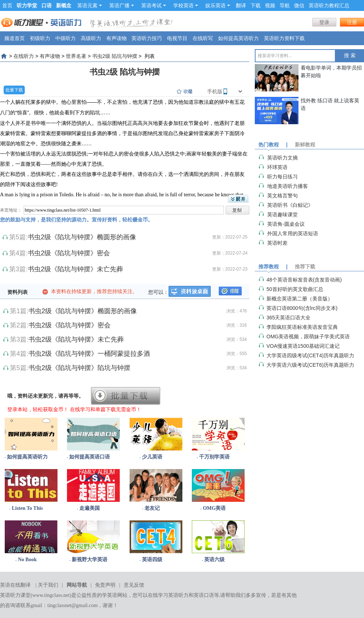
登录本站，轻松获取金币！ (38, 409)
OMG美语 (214, 508)
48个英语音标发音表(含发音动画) (304, 280)
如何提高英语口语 (90, 457)
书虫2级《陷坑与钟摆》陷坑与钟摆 (79, 368)
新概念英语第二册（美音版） (300, 299)
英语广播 (122, 5)
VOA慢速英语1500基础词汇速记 (303, 346)
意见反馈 (134, 585)
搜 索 (350, 56)
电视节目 (177, 38)
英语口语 (204, 595)
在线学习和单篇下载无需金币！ (106, 409)
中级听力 (66, 38)
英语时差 (277, 243)
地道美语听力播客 (288, 186)
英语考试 (154, 5)
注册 (352, 22)
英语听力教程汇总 (329, 5)
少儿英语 (152, 457)
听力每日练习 (282, 177)
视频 (270, 5)
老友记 (152, 508)
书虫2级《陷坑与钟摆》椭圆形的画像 (82, 237)
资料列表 (17, 292)
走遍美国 (90, 508)
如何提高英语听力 (238, 38)
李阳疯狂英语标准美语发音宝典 (302, 327)
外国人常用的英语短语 (293, 233)
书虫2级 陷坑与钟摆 (115, 56)
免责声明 (105, 585)
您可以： (158, 292)
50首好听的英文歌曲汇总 (295, 289)
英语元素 (90, 5)
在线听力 (24, 56)
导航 (285, 5)
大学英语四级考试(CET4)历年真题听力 (310, 355)
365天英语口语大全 (288, 318)
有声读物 (116, 38)
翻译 (241, 5)
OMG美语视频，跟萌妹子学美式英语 (308, 336)
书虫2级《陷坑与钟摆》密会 (69, 253)
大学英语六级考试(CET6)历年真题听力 (310, 365)
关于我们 (48, 585)
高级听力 (91, 38)
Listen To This (27, 508)
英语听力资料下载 (284, 38)
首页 (7, 5)
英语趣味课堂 (282, 214)
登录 (324, 22)
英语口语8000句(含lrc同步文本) (302, 308)
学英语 (110, 595)
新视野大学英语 (90, 560)
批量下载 (14, 90)
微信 (299, 5)
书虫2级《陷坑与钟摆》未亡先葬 (75, 269)
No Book (27, 560)
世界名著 (76, 56)
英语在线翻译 (15, 585)
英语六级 (214, 560)
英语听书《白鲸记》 (290, 205)
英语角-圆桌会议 (286, 224)
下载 (256, 5)
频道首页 (15, 38)
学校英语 (186, 5)
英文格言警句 (282, 196)
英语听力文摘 (282, 158)
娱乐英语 (218, 5)
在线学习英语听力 (168, 595)
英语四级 (152, 560)
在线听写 (203, 38)
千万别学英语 (214, 457)
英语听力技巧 (147, 38)
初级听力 (40, 38)
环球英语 (277, 167)
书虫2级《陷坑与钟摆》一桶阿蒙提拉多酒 (89, 354)
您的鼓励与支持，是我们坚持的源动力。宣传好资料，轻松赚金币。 (76, 220)
